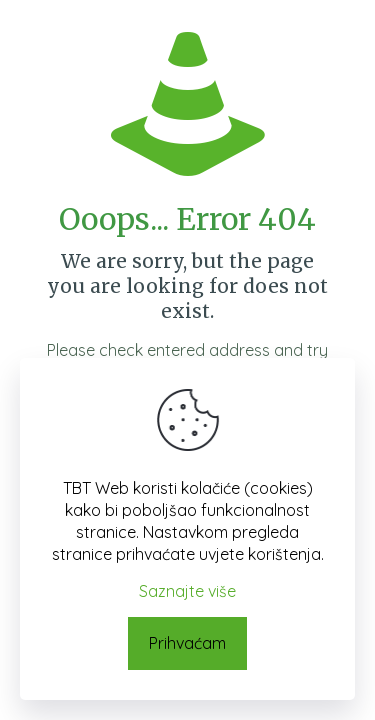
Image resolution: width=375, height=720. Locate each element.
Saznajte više (187, 591)
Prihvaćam (187, 643)
